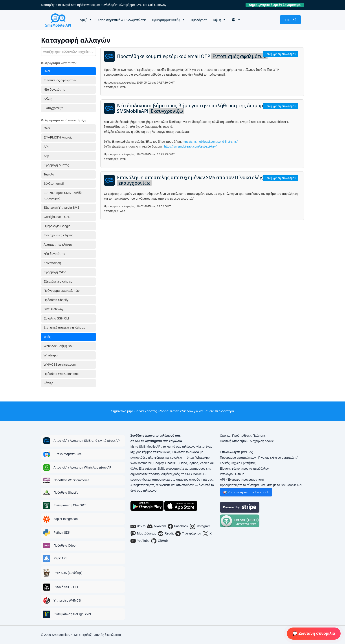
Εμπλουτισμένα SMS (68, 454)
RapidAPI (60, 558)
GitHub (159, 541)
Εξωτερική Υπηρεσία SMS (61, 208)
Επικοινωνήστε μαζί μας (236, 452)
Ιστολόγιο (226, 474)
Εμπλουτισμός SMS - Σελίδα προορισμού (63, 196)
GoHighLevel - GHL (57, 217)
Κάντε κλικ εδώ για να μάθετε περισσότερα (202, 411)
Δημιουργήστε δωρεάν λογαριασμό (276, 5)
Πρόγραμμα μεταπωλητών (61, 291)
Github (240, 474)
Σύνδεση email (54, 184)
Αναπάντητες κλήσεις (58, 244)
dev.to (138, 526)
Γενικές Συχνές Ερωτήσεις (238, 463)
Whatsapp (50, 355)
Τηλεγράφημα (188, 534)
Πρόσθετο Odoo (64, 545)
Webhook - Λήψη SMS (59, 346)
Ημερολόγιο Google (57, 226)
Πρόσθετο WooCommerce (61, 374)
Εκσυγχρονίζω (53, 108)
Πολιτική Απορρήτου (234, 441)
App (46, 156)
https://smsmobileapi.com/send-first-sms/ (210, 142)
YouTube (140, 541)
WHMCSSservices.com (60, 365)
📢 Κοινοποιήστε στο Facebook (246, 492)
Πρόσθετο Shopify (56, 300)
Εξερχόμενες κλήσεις (58, 281)
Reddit (166, 534)
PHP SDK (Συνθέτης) (68, 573)
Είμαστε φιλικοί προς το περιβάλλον (244, 469)
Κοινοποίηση (52, 263)
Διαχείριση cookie (262, 441)
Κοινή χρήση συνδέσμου (281, 54)
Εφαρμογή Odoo (55, 272)
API (46, 147)
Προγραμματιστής (166, 20)
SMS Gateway (53, 309)
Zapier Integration (66, 519)
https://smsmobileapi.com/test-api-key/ (190, 146)
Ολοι (47, 71)
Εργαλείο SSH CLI (56, 318)
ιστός (47, 337)
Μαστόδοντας (143, 534)
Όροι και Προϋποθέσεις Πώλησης (243, 436)
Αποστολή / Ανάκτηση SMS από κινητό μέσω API (87, 441)
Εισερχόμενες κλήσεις (58, 235)
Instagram (200, 526)
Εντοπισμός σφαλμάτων (60, 80)
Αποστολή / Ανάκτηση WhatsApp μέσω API (83, 467)
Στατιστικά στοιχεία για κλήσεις (64, 328)
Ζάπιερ (48, 383)
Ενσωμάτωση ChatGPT (70, 505)
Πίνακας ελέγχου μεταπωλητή (278, 458)
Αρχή (83, 20)
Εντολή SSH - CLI (66, 587)
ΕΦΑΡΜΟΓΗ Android (58, 137)
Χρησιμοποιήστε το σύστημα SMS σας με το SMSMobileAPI (261, 485)
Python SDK (62, 533)
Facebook (178, 526)
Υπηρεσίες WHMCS (67, 600)
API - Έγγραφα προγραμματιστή (242, 480)
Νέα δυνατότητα (54, 89)
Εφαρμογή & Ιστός (56, 165)
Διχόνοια (157, 526)
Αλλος (48, 99)
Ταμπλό (290, 20)
